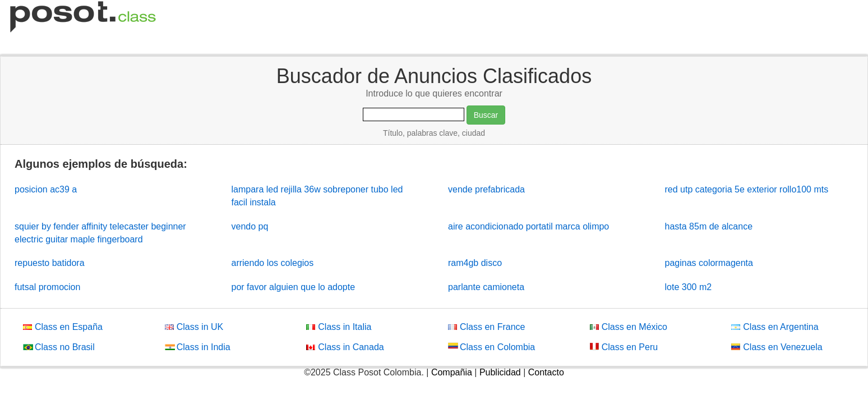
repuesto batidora (50, 263)
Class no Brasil (59, 346)
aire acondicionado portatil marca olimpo (528, 226)
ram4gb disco (475, 263)
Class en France (487, 326)
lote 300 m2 (689, 287)
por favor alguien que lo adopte (294, 287)
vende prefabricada (486, 189)
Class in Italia (339, 326)
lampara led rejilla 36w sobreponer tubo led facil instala (317, 196)
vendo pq (250, 226)
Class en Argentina (775, 326)
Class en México (629, 326)
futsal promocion (47, 287)
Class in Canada (345, 346)
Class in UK (194, 326)
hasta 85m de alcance (709, 226)
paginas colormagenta (709, 263)
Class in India (198, 346)
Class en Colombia (491, 346)
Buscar (486, 115)
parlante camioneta (486, 287)
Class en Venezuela (777, 346)
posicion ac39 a (46, 189)
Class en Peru (624, 346)
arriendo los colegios (273, 263)
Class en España (63, 326)
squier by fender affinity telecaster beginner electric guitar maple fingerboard (100, 233)
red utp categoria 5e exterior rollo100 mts (747, 189)
